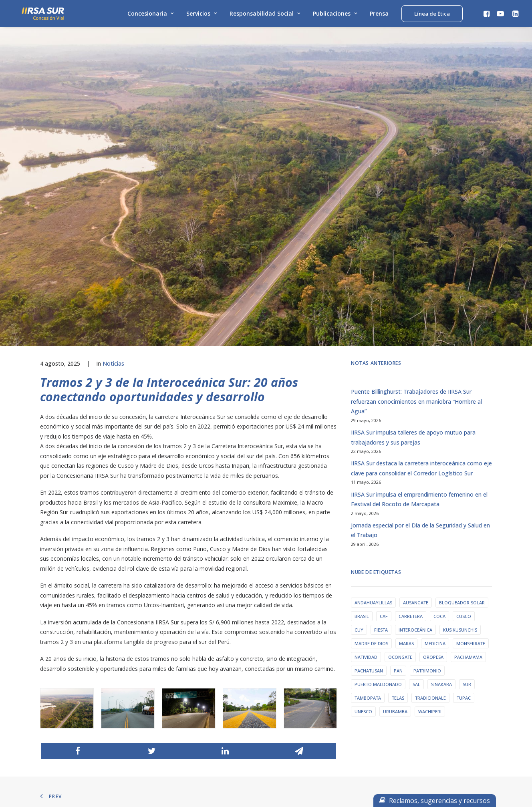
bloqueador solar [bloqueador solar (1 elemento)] (462, 402)
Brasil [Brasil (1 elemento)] (362, 416)
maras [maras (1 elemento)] (406, 443)
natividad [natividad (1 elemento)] (366, 457)
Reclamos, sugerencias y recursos (435, 801)
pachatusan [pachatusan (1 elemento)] (369, 470)
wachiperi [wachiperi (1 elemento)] (430, 511)
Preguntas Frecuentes (420, 658)
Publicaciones (335, 15)
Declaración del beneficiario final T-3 (87, 697)
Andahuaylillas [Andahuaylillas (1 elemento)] (373, 402)
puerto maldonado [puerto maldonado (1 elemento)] (378, 484)
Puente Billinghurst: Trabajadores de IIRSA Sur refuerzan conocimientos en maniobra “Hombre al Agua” (416, 201)
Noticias (113, 163)
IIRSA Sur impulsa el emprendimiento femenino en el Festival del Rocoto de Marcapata (419, 299)
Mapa (52, 678)
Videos (170, 668)
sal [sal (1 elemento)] (416, 484)
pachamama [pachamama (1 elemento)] (468, 457)
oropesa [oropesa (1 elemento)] (433, 457)
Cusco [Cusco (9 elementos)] (464, 416)
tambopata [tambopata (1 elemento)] (368, 498)
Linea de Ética (61, 668)
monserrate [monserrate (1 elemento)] (471, 443)
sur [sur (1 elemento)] (467, 484)
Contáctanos (410, 648)
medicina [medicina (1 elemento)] (435, 443)
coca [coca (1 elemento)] (439, 416)
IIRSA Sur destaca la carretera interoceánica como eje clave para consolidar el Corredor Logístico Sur (421, 268)
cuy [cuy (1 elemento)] (359, 430)
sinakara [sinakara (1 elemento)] (441, 484)
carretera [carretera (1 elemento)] (411, 416)
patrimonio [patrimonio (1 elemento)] (427, 470)
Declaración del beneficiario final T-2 (87, 687)
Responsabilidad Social (265, 15)
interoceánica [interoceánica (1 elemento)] (415, 430)
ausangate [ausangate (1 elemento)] (416, 402)
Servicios (202, 15)
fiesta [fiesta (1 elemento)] (381, 430)
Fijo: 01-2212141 (297, 648)
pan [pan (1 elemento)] (398, 470)
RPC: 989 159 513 (298, 658)
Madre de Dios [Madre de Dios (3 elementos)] (371, 443)
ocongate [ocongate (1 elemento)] (400, 457)
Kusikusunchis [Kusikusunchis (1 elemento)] (460, 430)
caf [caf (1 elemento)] (384, 416)
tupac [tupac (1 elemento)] (464, 498)
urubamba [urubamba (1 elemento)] (395, 511)
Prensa (379, 15)
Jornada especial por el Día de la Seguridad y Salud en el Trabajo (420, 330)
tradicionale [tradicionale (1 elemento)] (430, 498)
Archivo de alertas (183, 648)
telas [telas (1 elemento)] (398, 498)
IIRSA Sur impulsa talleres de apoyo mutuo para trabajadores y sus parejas (413, 237)
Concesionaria (150, 15)
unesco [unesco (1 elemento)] (363, 511)
